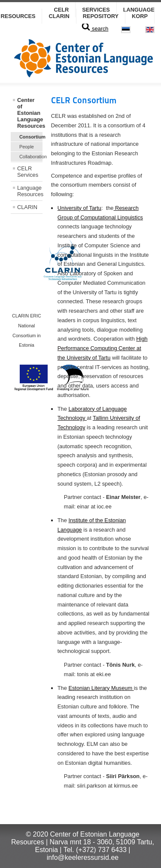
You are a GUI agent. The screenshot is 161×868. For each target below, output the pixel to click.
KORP (140, 16)
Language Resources (30, 191)
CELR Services (28, 172)
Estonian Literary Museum (101, 688)
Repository (101, 16)
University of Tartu (79, 208)
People (27, 147)
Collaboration (31, 157)
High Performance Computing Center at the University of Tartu (103, 348)
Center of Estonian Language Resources (30, 113)
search (95, 29)
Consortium (31, 137)
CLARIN (59, 16)
